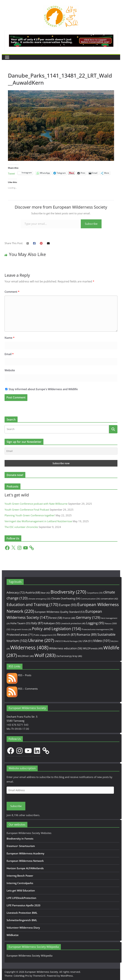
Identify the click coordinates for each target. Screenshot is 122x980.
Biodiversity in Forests (20, 839)
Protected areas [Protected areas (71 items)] (20, 635)
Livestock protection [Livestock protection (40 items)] (73, 623)
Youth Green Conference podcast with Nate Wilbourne (36, 504)
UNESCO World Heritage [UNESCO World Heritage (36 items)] (68, 641)
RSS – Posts (19, 675)
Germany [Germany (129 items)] (88, 617)
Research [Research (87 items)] (66, 634)
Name (10, 338)
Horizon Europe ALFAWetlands (25, 868)
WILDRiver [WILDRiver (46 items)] (26, 656)
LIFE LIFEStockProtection (21, 898)
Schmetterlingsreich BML (22, 920)
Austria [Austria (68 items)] (33, 592)
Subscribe (91, 224)
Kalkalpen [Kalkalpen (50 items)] (52, 623)
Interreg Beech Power (20, 876)
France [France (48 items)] (69, 618)
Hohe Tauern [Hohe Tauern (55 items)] (20, 623)
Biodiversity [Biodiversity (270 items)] (68, 592)
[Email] (61, 451)
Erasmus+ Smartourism (21, 846)
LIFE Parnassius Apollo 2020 (23, 905)
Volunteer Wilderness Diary (23, 928)
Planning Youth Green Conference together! (30, 515)
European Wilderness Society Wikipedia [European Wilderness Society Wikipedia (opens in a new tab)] (29, 956)
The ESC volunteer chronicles (21, 527)
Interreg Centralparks (20, 883)
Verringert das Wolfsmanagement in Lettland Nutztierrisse (38, 521)
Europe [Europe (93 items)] (68, 605)
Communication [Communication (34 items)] (90, 599)
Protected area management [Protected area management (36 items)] (97, 629)
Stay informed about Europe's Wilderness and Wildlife (41, 389)
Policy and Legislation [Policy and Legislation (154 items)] (56, 629)
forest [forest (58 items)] (56, 618)
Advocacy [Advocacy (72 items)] (16, 592)
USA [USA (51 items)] (88, 641)
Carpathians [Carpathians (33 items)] (95, 593)
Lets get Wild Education (21, 890)
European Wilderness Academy (25, 853)
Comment (12, 292)
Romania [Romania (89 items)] (87, 634)
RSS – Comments (22, 689)
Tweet (11, 173)
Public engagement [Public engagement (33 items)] (45, 635)
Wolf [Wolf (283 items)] (45, 655)
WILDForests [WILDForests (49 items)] (93, 648)
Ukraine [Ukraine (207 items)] (41, 640)
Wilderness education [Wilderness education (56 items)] (66, 648)
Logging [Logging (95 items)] (95, 623)
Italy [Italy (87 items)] (37, 623)
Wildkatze (13, 935)
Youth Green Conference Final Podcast (27, 510)
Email (9, 354)
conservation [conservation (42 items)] (109, 599)
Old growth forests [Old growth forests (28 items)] (21, 629)
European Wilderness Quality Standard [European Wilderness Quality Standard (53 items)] (60, 612)
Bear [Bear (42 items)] (45, 593)
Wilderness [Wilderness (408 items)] (29, 647)
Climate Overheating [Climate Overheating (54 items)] (66, 598)
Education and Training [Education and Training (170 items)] (32, 604)
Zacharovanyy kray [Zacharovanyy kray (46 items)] (69, 656)
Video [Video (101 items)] (102, 641)
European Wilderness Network (25, 861)
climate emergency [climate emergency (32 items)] (39, 599)
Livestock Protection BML (22, 913)
